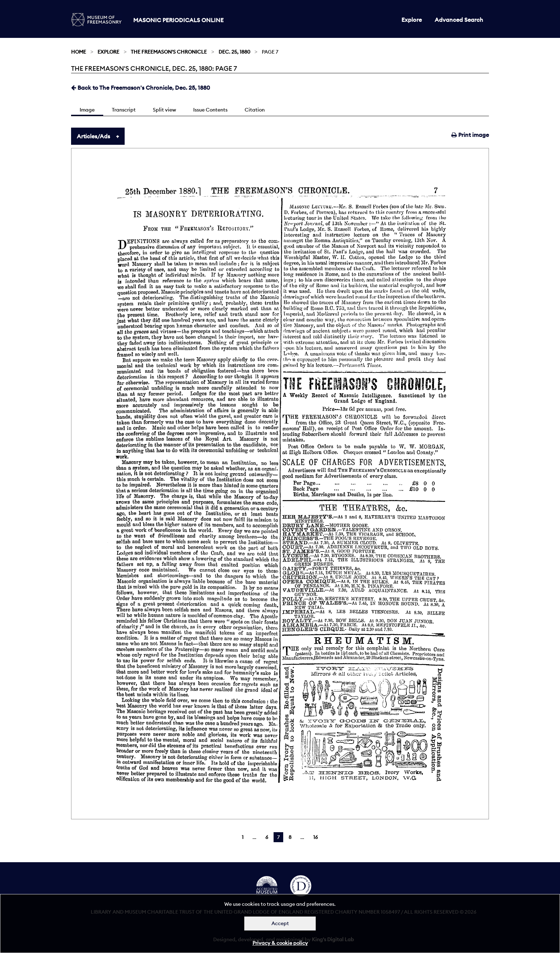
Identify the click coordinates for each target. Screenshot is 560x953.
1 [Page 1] (243, 837)
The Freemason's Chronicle (169, 52)
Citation (255, 110)
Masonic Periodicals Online (178, 20)
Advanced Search (459, 20)
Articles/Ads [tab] (93, 136)
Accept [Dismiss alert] (280, 923)
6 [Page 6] (267, 837)
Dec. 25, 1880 (234, 52)
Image (87, 110)
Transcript (124, 110)
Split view (164, 110)
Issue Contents (210, 110)
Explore (412, 20)
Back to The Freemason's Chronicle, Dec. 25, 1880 (141, 88)
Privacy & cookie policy (280, 943)
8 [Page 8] (290, 837)
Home (79, 52)
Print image (470, 135)
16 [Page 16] (316, 837)
